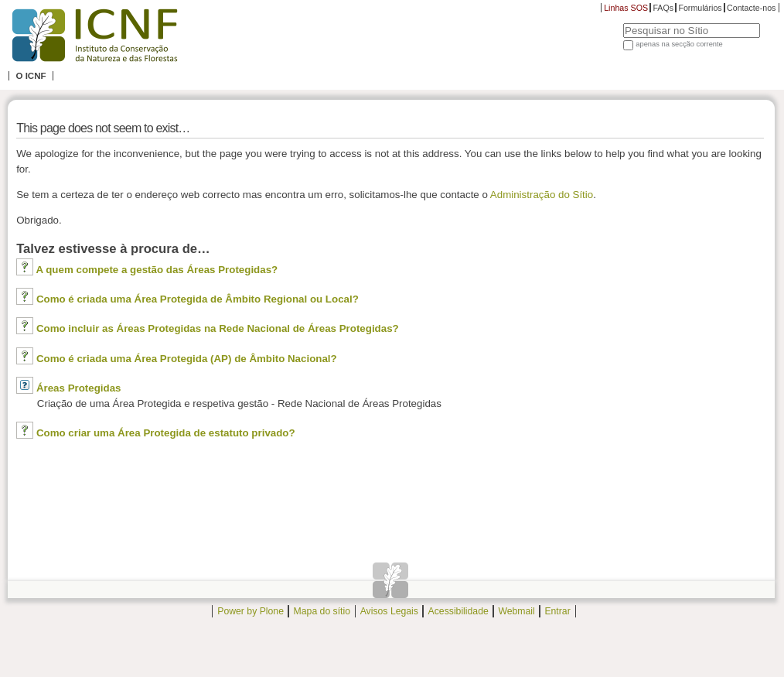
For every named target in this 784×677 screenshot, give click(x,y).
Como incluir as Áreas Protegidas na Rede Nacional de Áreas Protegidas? (218, 328)
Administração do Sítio (542, 195)
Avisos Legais (389, 611)
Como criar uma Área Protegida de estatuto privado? (166, 433)
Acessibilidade (458, 611)
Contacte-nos (751, 8)
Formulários (700, 8)
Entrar (557, 611)
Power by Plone (251, 611)
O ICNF (31, 76)
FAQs (663, 8)
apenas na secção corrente (679, 44)
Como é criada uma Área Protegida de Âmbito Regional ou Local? (198, 299)
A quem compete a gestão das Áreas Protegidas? (157, 270)
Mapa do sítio (322, 611)
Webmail (516, 611)
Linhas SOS (626, 8)
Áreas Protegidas (79, 388)
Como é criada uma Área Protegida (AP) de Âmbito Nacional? (187, 359)
